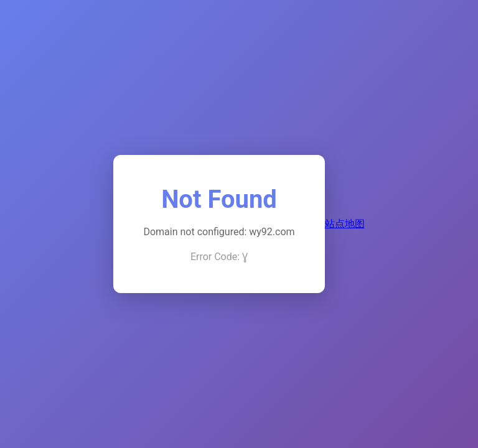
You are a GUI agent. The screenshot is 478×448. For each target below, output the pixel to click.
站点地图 (345, 224)
